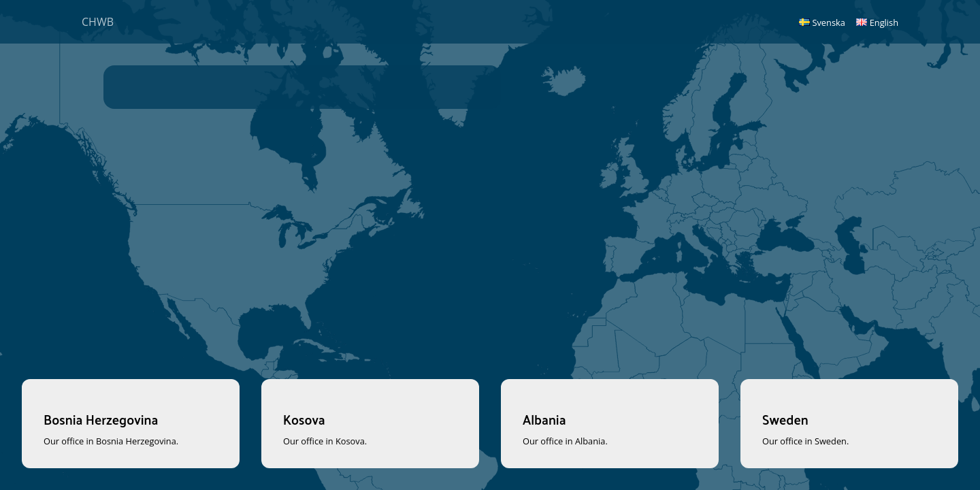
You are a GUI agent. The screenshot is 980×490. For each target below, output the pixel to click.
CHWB (98, 22)
